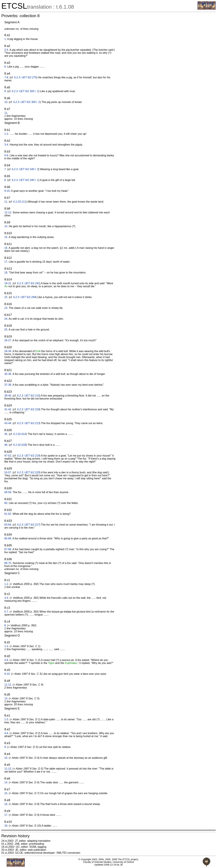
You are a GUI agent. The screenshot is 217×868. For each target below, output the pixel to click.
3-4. (7, 145)
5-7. (7, 612)
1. (5, 39)
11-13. (8, 769)
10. (6, 102)
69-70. (8, 563)
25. (6, 330)
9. (5, 91)
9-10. (7, 191)
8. (5, 180)
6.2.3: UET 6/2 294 (24, 297)
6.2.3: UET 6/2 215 (28, 396)
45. (6, 434)
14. (6, 226)
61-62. (8, 514)
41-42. (8, 409)
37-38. (8, 385)
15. (6, 237)
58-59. (8, 492)
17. (6, 262)
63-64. (8, 525)
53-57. (8, 472)
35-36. (8, 374)
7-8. (7, 77)
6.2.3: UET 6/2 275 (25, 77)
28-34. (8, 351)
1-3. (7, 646)
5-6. (7, 155)
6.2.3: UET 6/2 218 (28, 409)
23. (6, 308)
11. (6, 113)
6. (5, 67)
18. (6, 273)
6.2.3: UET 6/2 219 (28, 456)
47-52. (8, 456)
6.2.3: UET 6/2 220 (28, 472)
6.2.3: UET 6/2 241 (28, 283)
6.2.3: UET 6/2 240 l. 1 (25, 180)
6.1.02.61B (20, 445)
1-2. (7, 134)
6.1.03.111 (19, 202)
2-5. (7, 50)
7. (5, 169)
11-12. (8, 685)
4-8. (7, 660)
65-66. (8, 538)
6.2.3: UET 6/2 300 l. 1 (25, 91)
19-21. (8, 283)
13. (6, 698)
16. (6, 248)
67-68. (8, 549)
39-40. (8, 396)
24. (6, 319)
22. (6, 297)
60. (6, 503)
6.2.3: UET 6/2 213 (28, 423)
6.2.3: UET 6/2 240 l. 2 (25, 169)
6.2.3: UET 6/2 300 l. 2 (26, 102)
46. (6, 445)
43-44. (8, 423)
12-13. (8, 212)
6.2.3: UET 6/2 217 (28, 525)
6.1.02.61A (20, 434)
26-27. (8, 340)
